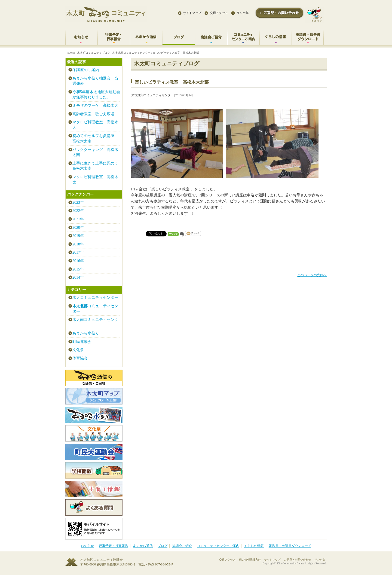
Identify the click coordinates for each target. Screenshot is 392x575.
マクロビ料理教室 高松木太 (95, 125)
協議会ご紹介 (182, 546)
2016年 (78, 261)
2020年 (78, 228)
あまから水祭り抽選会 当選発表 (95, 81)
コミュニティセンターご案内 (218, 546)
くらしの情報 (254, 546)
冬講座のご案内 (86, 70)
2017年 (78, 252)
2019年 (78, 236)
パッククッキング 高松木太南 (95, 152)
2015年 (78, 269)
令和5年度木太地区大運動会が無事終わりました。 (96, 95)
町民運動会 (82, 342)
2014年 (78, 277)
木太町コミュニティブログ (94, 53)
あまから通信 (143, 546)
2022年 (78, 211)
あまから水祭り (86, 333)
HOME (71, 53)
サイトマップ (192, 13)
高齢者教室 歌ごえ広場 (93, 114)
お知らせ (87, 546)
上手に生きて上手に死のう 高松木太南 (96, 166)
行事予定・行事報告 (114, 546)
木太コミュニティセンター (95, 298)
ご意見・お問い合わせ (298, 560)
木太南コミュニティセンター (95, 322)
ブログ (163, 546)
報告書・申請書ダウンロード (290, 546)
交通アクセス (219, 13)
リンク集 (243, 13)
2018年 (78, 244)
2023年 (78, 203)
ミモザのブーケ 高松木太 (95, 106)
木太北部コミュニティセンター (131, 53)
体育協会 (80, 358)
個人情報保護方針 (250, 560)
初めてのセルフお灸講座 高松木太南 (95, 139)
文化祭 (78, 350)
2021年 (78, 219)
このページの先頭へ (312, 275)
